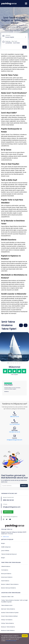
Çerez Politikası (5, 551)
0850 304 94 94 (15, 417)
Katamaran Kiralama (7, 577)
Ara (25, 47)
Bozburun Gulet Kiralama (8, 630)
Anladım (25, 636)
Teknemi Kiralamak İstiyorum (9, 554)
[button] (8, 363)
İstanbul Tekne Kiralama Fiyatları (10, 613)
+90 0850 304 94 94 (14, 432)
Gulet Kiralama (5, 581)
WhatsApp (8, 512)
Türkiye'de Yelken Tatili (7, 597)
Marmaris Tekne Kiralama (8, 609)
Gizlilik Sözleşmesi (6, 547)
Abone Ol (24, 486)
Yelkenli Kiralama (6, 566)
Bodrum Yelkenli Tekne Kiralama (10, 584)
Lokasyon (8, 35)
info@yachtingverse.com (14, 440)
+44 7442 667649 (14, 424)
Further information (11, 641)
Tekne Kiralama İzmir (7, 605)
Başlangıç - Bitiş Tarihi (11, 41)
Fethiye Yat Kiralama (7, 620)
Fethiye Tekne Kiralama (7, 623)
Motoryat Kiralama (6, 574)
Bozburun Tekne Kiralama (8, 627)
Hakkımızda (6, 537)
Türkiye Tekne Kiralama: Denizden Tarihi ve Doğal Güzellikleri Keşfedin (14, 601)
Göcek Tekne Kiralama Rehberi (9, 616)
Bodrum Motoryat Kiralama (8, 588)
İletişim (3, 543)
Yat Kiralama (5, 570)
